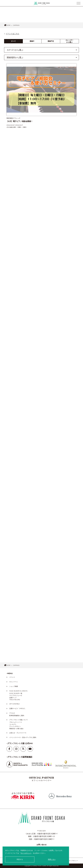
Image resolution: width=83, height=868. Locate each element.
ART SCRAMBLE (14, 704)
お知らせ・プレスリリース (18, 733)
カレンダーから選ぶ (69, 41)
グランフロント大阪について (19, 720)
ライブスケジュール (16, 695)
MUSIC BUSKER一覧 (16, 693)
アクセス (12, 713)
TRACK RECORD (15, 700)
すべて (13, 41)
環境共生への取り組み (16, 729)
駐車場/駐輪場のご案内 (17, 716)
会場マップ (13, 698)
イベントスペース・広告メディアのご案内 (23, 737)
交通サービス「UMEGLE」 (18, 708)
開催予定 (51, 41)
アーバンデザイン (15, 726)
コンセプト (13, 724)
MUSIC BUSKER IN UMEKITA (18, 691)
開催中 (32, 41)
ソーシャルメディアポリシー (70, 861)
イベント (12, 677)
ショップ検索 (14, 686)
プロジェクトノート (16, 722)
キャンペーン (14, 682)
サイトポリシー (26, 853)
